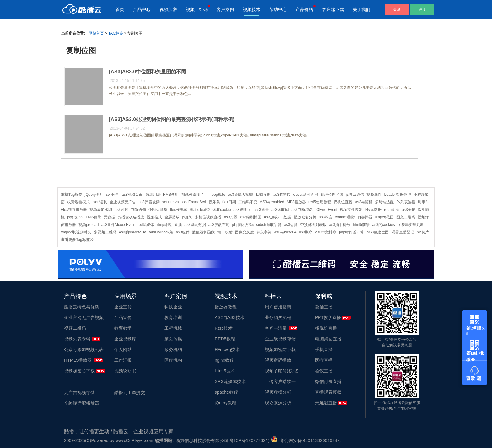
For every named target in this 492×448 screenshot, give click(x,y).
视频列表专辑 (77, 339)
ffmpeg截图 (384, 217)
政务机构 (173, 349)
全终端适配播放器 (82, 403)
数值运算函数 (203, 232)
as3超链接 (282, 195)
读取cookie (222, 210)
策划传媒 (173, 339)
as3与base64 (285, 232)
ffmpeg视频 (216, 195)
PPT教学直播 (328, 317)
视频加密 (168, 9)
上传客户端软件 (280, 381)
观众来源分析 (278, 403)
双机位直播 (343, 202)
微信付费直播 (328, 381)
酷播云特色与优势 (82, 307)
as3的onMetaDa (133, 232)
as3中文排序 (326, 232)
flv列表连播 (406, 202)
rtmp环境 (164, 225)
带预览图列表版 (313, 225)
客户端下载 (333, 9)
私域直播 (263, 195)
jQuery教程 (225, 403)
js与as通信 (355, 195)
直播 (178, 225)
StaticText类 (200, 210)
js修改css (75, 217)
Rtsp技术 (224, 328)
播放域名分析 (305, 217)
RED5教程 (225, 339)
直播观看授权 (328, 392)
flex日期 (229, 202)
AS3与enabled (272, 202)
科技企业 (173, 307)
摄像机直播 (326, 328)
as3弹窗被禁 (149, 202)
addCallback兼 (161, 232)
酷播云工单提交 (130, 392)
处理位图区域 (332, 195)
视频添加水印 (101, 210)
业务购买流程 (278, 317)
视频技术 (252, 9)
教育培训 (173, 317)
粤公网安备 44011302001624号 (306, 440)
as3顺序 (306, 232)
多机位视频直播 (208, 217)
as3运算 (291, 225)
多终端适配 (384, 202)
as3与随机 (364, 202)
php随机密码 (243, 225)
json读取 (100, 202)
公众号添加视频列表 (84, 349)
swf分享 (112, 195)
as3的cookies (383, 225)
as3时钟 (121, 210)
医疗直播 (324, 360)
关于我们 (361, 9)
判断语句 (138, 210)
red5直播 (392, 210)
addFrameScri (194, 202)
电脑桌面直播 (328, 339)
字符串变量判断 (411, 225)
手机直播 (324, 349)
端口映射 (225, 232)
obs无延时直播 (305, 195)
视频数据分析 (278, 392)
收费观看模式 (78, 202)
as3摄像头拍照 (241, 195)
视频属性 (374, 195)
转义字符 (264, 232)
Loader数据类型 (398, 195)
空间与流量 (276, 328)
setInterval (171, 202)
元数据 (110, 217)
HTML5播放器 (78, 360)
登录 (397, 9)
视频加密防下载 (79, 371)
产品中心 (142, 9)
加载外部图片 (193, 195)
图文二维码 (406, 217)
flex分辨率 (179, 210)
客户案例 (225, 9)
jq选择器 (365, 217)
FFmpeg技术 (227, 349)
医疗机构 (173, 360)
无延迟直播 (326, 403)
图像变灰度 (244, 232)
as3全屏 (408, 210)
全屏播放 (172, 217)
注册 (422, 9)
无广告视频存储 (79, 392)
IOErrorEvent (326, 210)
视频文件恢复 (351, 210)
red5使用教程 (320, 202)
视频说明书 (125, 371)
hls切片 (423, 232)
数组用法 (153, 195)
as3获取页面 (132, 195)
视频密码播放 (278, 360)
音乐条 (214, 202)
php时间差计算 (351, 232)
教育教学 (123, 328)
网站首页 (96, 33)
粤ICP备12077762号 (250, 440)
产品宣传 (123, 317)
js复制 (187, 217)
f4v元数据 (373, 210)
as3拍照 (231, 217)
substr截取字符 (269, 225)
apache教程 (226, 392)
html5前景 (361, 225)
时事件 (424, 202)
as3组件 (183, 232)
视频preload (88, 225)
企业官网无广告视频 (84, 317)
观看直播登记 (403, 232)
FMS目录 (93, 217)
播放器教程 (226, 307)
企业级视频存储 (280, 339)
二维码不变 (248, 202)
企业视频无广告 (123, 202)
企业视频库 (125, 339)
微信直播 (324, 307)
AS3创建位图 (378, 232)
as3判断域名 (302, 210)
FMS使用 (171, 195)
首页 (120, 9)
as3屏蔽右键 (219, 225)
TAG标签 (116, 33)
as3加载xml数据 (277, 217)
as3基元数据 (195, 225)
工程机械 (173, 328)
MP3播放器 (296, 202)
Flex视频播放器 (74, 210)
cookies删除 (345, 217)
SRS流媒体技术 (230, 381)
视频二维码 (197, 9)
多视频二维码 (105, 232)
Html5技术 (225, 371)
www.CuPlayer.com (134, 440)
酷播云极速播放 (131, 217)
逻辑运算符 (158, 210)
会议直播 (324, 371)
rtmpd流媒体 (144, 225)
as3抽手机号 (340, 225)
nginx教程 (224, 360)
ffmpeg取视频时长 (76, 232)
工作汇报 (123, 360)
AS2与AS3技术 (230, 317)
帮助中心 (278, 9)
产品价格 (304, 9)
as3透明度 (242, 210)
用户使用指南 (278, 307)
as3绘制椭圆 (251, 217)
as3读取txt (280, 210)
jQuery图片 (94, 195)
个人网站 (123, 349)
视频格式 (154, 217)
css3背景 (261, 210)
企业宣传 (123, 307)
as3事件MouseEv (116, 225)
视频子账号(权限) (282, 371)
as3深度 (326, 217)
